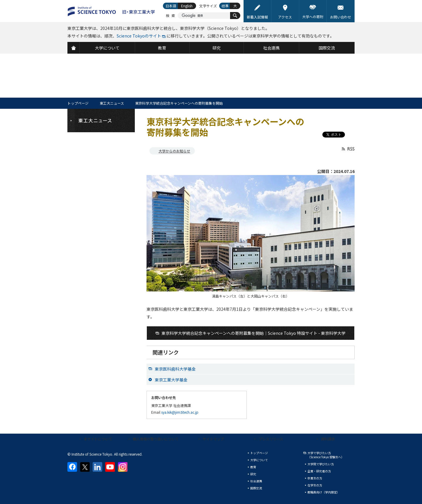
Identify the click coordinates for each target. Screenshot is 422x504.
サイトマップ (213, 439)
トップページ (78, 103)
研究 (253, 474)
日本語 (171, 6)
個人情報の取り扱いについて (156, 439)
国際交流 (256, 488)
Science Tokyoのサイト (139, 36)
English (187, 6)
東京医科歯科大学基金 (175, 369)
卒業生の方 (315, 478)
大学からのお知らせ (174, 151)
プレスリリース (271, 439)
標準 (225, 6)
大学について (259, 460)
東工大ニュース (112, 103)
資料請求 (328, 439)
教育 (253, 467)
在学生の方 (315, 485)
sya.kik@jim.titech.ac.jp (180, 412)
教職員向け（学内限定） (324, 492)
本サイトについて (98, 439)
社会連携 (256, 481)
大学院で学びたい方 (321, 464)
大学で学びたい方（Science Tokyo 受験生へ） (326, 455)
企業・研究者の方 (319, 471)
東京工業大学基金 (171, 380)
